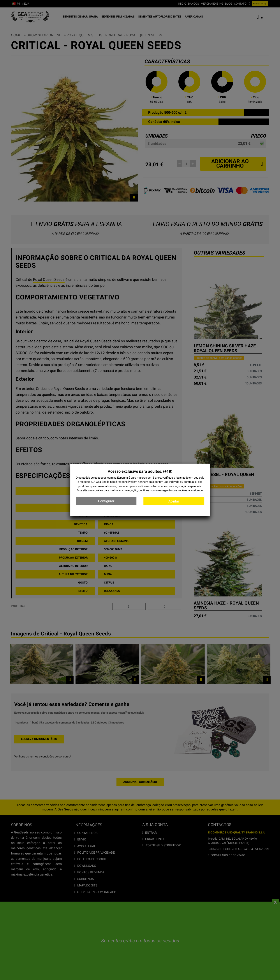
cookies (98, 490)
